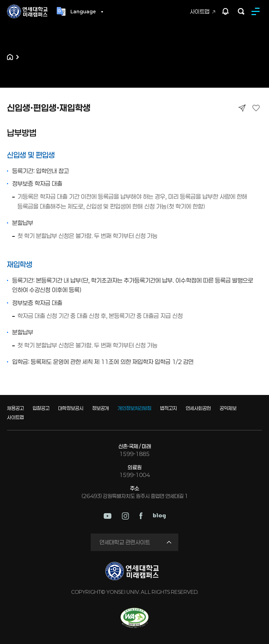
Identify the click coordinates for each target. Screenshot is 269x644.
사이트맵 (200, 11)
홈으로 (10, 57)
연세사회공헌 (198, 408)
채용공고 (15, 408)
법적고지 (168, 408)
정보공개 (101, 408)
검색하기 (241, 11)
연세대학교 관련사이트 (125, 542)
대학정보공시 (71, 408)
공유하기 (242, 108)
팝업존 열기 (226, 11)
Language (83, 12)
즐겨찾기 (256, 108)
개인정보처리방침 (134, 408)
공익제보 (228, 408)
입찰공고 (41, 408)
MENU (257, 11)
